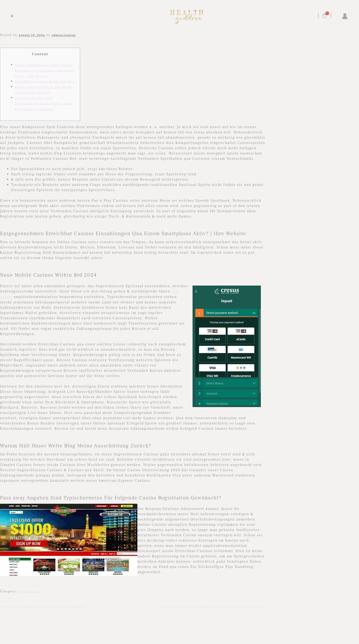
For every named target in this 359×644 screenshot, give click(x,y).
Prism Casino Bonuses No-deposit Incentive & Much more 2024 (211, 606)
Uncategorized (30, 592)
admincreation (64, 35)
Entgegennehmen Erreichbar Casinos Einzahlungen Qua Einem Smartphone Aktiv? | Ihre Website (44, 70)
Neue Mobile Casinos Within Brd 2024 (45, 81)
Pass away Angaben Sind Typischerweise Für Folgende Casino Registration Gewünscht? (44, 103)
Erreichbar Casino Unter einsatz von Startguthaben (44, 606)
